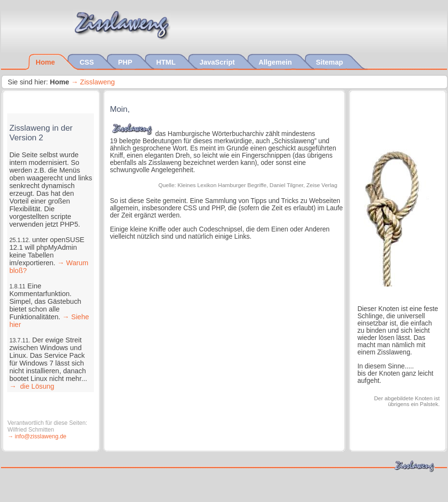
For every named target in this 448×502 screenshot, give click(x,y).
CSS (88, 62)
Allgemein (276, 62)
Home (46, 62)
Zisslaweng (97, 82)
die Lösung (36, 386)
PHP (126, 62)
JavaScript (218, 62)
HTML (167, 62)
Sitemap (330, 62)
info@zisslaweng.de (41, 436)
